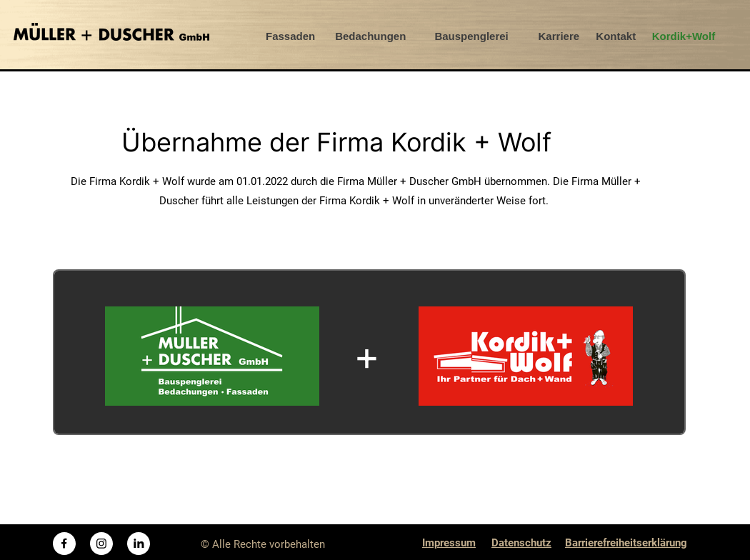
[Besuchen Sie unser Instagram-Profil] (101, 544)
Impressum (449, 543)
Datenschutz (521, 543)
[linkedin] (139, 544)
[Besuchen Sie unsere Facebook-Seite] (64, 544)
